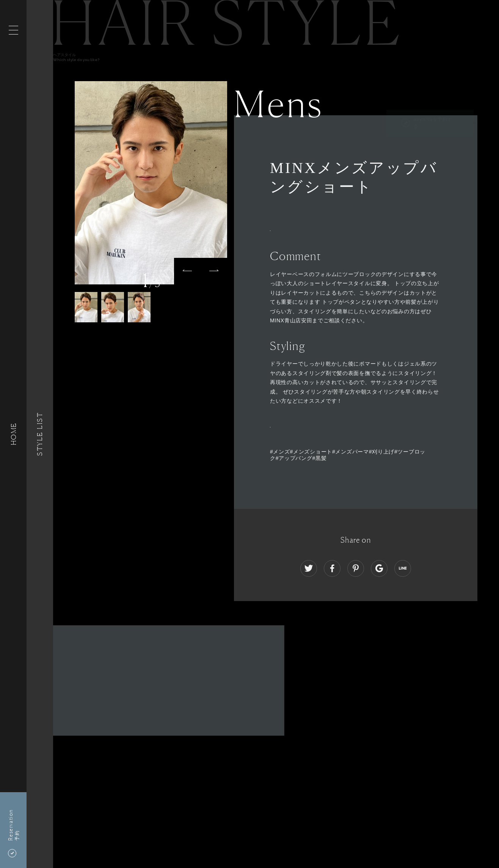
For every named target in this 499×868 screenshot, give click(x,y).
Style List (40, 434)
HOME (13, 434)
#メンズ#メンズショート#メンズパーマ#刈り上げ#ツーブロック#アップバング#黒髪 (348, 455)
